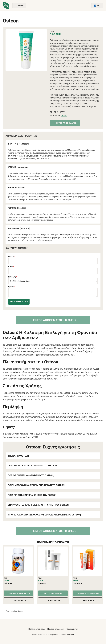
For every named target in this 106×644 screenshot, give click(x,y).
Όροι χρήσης (72, 629)
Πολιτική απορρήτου (56, 629)
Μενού (19, 6)
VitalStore (70, 634)
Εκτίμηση (12, 277)
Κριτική (12, 287)
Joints (64, 116)
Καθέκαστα (18, 600)
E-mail (11, 267)
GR (97, 6)
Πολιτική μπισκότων (37, 629)
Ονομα (11, 257)
